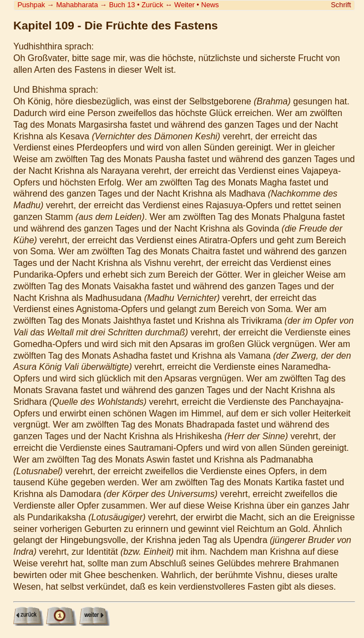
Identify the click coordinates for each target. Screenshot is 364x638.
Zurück (152, 5)
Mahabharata (77, 5)
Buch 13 (122, 5)
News (210, 5)
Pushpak (31, 5)
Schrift (341, 5)
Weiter (184, 5)
